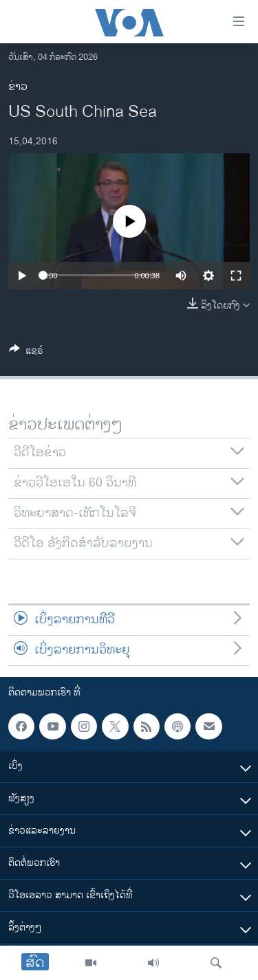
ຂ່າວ (18, 87)
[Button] (26, 353)
